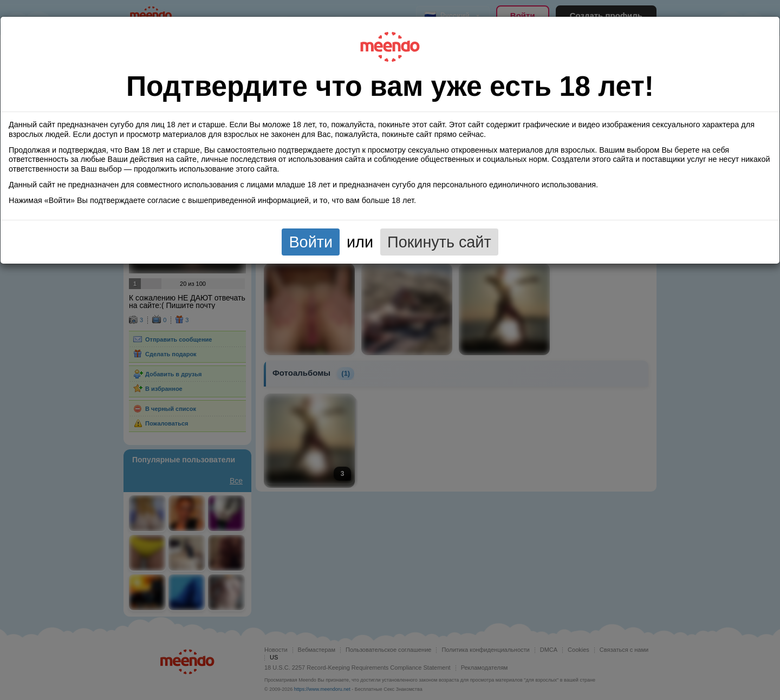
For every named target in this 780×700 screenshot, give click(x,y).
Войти (311, 242)
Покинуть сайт (439, 242)
